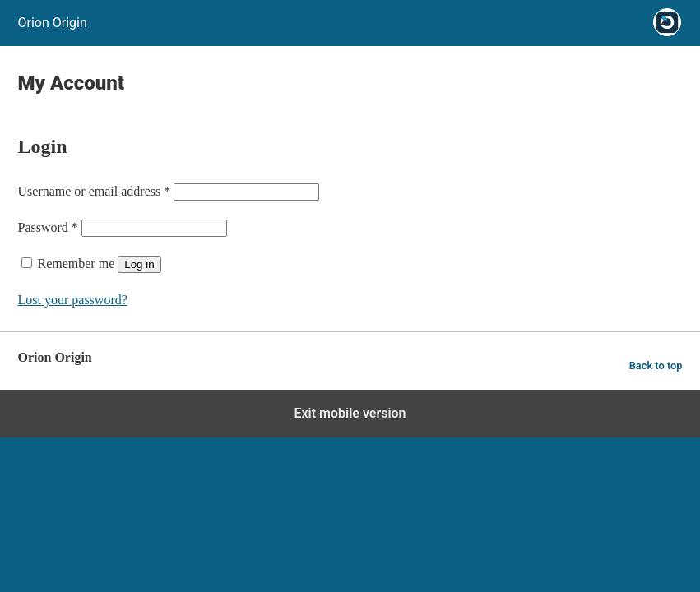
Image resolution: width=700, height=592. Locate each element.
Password (48, 227)
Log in (139, 264)
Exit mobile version (350, 413)
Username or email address (95, 191)
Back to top (656, 365)
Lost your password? (73, 300)
